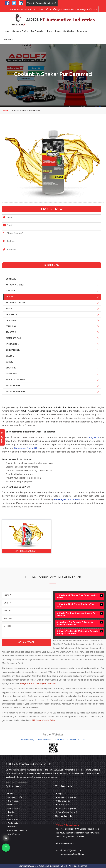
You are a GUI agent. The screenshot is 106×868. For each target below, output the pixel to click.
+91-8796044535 (22, 9)
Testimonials (13, 823)
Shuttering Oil (13, 320)
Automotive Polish (15, 285)
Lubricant (11, 291)
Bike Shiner (12, 368)
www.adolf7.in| (61, 739)
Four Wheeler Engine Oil (67, 812)
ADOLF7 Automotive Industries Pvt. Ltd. (29, 764)
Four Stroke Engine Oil (66, 808)
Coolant (10, 297)
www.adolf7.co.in (78, 739)
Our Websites (13, 834)
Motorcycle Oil (14, 338)
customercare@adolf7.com (83, 9)
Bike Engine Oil (63, 801)
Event (50, 31)
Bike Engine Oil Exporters (67, 499)
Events (10, 812)
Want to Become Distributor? (42, 3)
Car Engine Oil (63, 805)
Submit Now (52, 265)
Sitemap (11, 805)
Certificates (69, 31)
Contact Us (82, 31)
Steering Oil (12, 326)
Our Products (37, 31)
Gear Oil (10, 356)
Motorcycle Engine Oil (26, 448)
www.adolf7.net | (45, 739)
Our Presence (13, 808)
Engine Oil (11, 279)
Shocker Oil (12, 314)
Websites (8, 40)
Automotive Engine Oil (66, 797)
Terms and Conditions (17, 830)
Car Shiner (11, 374)
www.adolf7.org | (28, 739)
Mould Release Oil (15, 386)
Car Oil (9, 362)
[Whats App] (6, 848)
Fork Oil (10, 309)
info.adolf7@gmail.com (54, 9)
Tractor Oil (12, 332)
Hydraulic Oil (13, 344)
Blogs (58, 31)
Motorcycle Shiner (15, 380)
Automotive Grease (15, 303)
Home (7, 31)
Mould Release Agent (16, 392)
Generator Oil (13, 350)
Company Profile (20, 31)
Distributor (12, 827)
